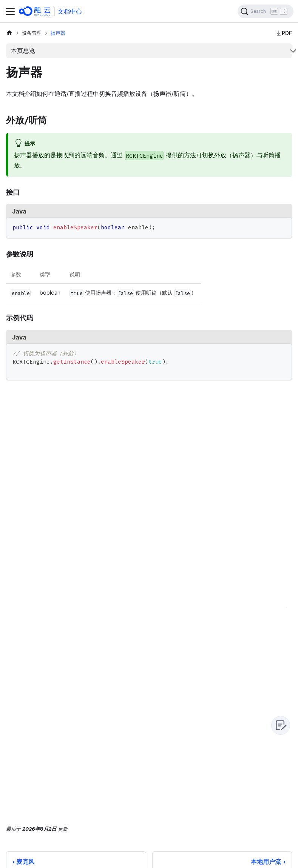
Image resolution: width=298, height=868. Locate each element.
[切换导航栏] (10, 11)
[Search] (266, 11)
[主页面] (9, 33)
